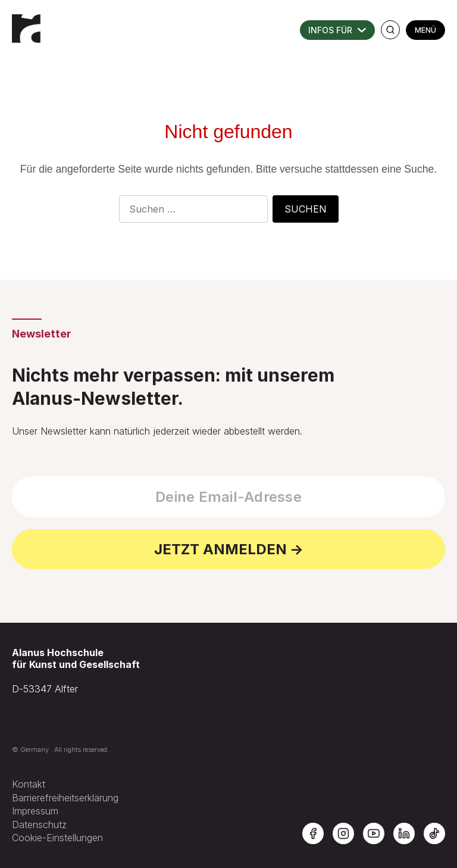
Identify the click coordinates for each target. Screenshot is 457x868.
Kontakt (29, 784)
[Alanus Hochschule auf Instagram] (343, 833)
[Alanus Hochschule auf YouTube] (374, 833)
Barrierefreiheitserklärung (65, 798)
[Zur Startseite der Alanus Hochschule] (27, 24)
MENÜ (425, 30)
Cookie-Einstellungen (57, 838)
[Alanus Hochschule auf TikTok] (434, 833)
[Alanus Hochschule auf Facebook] (313, 833)
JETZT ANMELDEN (220, 549)
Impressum (35, 811)
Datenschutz (39, 825)
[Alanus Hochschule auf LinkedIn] (404, 833)
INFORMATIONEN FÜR (337, 30)
